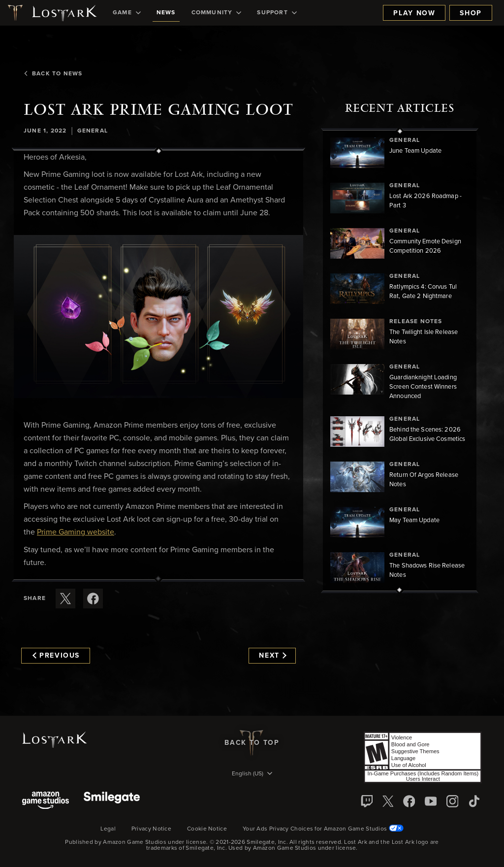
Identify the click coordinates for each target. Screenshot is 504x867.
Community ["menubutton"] (217, 13)
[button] (158, 317)
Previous (56, 656)
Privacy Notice (151, 829)
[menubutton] (252, 774)
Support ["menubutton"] (277, 13)
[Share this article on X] (65, 599)
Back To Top (252, 743)
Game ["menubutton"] (127, 13)
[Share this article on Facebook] (93, 599)
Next (272, 656)
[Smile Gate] (112, 801)
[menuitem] (127, 13)
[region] (400, 361)
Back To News (53, 74)
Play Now (414, 13)
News (166, 13)
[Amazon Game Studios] (46, 801)
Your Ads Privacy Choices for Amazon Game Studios (323, 829)
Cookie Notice (207, 829)
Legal (108, 829)
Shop (471, 13)
